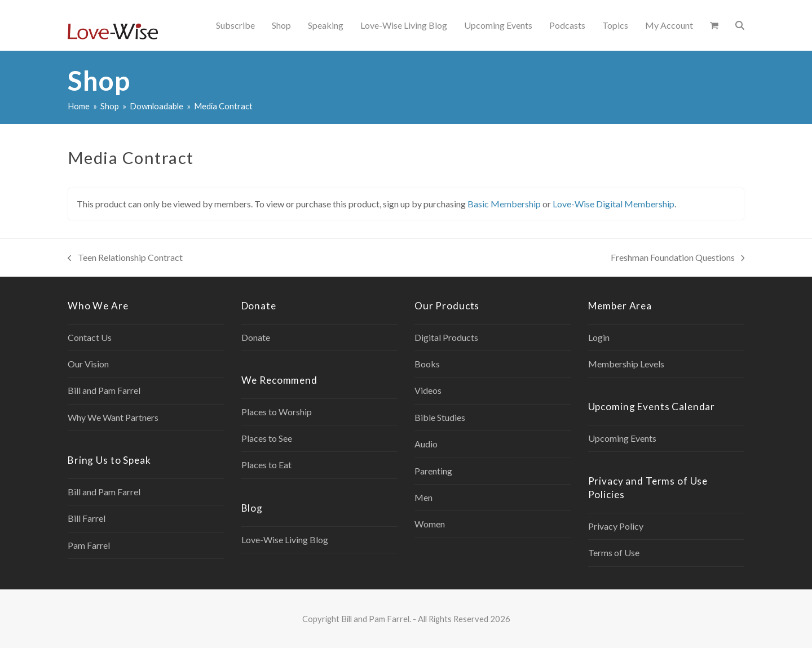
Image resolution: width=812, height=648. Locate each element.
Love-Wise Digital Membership (614, 204)
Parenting (433, 471)
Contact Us (90, 337)
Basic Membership (504, 204)
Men (423, 497)
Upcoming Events (622, 438)
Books (427, 364)
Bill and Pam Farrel (104, 390)
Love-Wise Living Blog (285, 540)
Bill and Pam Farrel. (376, 619)
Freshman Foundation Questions (678, 258)
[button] (714, 25)
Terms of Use (614, 552)
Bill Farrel (87, 518)
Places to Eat (266, 465)
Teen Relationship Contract (125, 258)
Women (430, 524)
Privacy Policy (616, 526)
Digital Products (446, 337)
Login (599, 337)
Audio (426, 444)
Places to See (267, 438)
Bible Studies (440, 417)
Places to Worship (277, 412)
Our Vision (88, 364)
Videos (428, 390)
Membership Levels (626, 364)
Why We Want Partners (113, 417)
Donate (256, 337)
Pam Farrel (89, 545)
